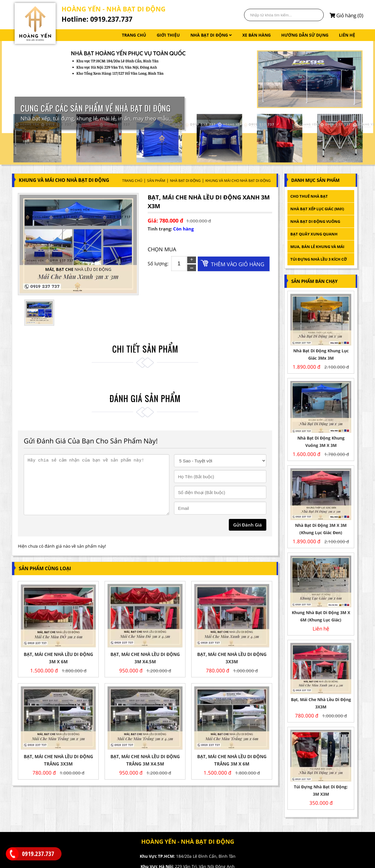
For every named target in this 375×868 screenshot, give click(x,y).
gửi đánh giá (248, 525)
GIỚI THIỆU (168, 35)
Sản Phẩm (156, 181)
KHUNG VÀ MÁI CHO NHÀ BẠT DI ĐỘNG (238, 181)
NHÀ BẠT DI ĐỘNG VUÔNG (315, 221)
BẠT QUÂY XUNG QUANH (314, 234)
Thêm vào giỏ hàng (238, 264)
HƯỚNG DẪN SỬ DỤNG (305, 35)
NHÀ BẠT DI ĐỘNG (211, 35)
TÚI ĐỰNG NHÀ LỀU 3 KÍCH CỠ (319, 259)
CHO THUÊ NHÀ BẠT (309, 196)
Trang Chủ (132, 181)
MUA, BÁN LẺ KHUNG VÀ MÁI (318, 247)
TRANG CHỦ (134, 35)
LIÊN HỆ (347, 35)
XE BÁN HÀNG (256, 35)
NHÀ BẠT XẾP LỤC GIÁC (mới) (317, 209)
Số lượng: (158, 264)
